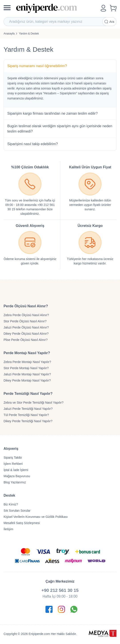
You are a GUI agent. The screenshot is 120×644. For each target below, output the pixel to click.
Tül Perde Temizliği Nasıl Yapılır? (26, 415)
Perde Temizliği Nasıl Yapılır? (28, 394)
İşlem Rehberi (13, 464)
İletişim (8, 529)
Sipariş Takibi (13, 458)
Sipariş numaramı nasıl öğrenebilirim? (37, 66)
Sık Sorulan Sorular (17, 511)
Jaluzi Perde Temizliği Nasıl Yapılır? (28, 409)
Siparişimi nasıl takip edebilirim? (33, 144)
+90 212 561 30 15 (60, 590)
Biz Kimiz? (11, 504)
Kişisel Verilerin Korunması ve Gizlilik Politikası (36, 517)
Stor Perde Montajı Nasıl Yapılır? (26, 368)
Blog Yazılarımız (15, 482)
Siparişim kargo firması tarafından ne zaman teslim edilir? (52, 113)
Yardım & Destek (29, 34)
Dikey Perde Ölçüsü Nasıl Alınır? (26, 334)
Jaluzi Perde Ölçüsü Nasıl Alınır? (26, 327)
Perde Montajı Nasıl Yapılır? (27, 353)
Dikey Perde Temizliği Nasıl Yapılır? (28, 421)
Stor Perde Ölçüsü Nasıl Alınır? (25, 321)
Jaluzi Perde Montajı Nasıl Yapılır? (27, 374)
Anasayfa (9, 34)
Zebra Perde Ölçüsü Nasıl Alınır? (26, 315)
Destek (9, 495)
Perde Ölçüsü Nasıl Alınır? (26, 306)
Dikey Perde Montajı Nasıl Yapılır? (27, 380)
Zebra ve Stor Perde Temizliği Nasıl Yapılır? (33, 403)
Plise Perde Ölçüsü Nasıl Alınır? (26, 340)
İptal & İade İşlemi (16, 470)
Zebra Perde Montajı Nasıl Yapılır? (27, 362)
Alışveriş (11, 449)
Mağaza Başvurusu (17, 476)
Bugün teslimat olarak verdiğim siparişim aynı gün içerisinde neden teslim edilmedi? (60, 129)
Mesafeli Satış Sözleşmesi (22, 523)
